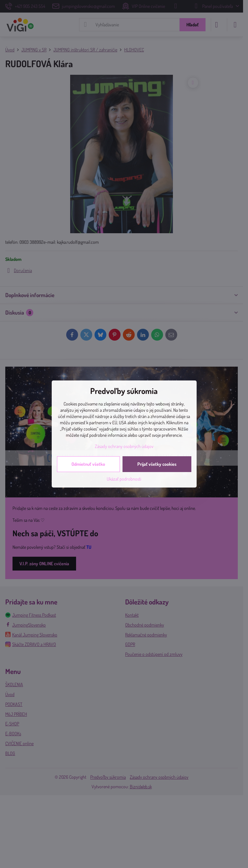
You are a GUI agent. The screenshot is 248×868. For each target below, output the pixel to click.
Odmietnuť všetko (88, 464)
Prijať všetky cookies (157, 464)
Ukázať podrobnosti (124, 479)
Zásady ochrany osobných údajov (124, 446)
